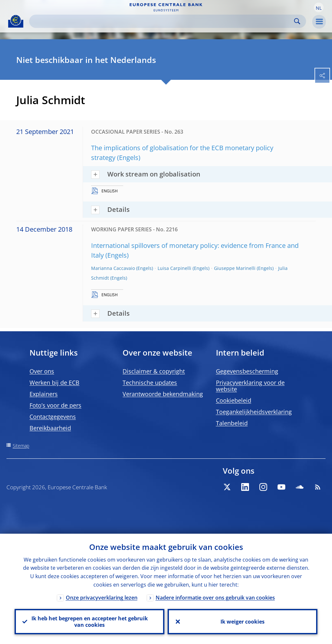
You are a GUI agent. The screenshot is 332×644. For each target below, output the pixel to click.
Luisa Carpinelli (174, 268)
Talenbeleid (232, 423)
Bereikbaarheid (50, 428)
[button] (319, 7)
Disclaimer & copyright (154, 371)
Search (297, 21)
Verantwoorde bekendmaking (163, 394)
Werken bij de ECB (54, 383)
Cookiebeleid (234, 400)
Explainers (44, 394)
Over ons (42, 371)
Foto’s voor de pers (55, 405)
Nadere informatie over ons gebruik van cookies (215, 598)
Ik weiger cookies (243, 622)
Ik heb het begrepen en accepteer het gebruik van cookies (90, 622)
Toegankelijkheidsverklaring (254, 412)
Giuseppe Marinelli (235, 268)
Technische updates (150, 383)
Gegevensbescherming (247, 371)
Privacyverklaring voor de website (250, 386)
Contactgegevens (53, 417)
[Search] (162, 21)
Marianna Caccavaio (113, 268)
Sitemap (21, 446)
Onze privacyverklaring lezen (102, 598)
